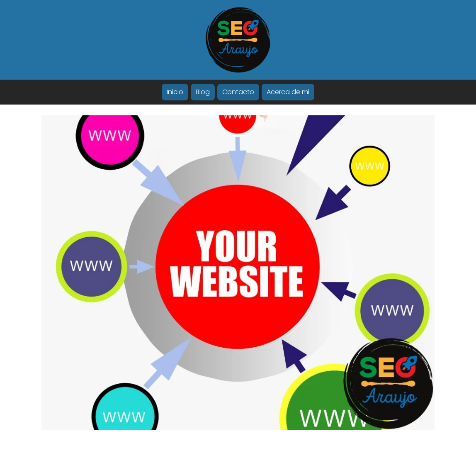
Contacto (238, 92)
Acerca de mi (288, 92)
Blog (203, 92)
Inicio (175, 92)
